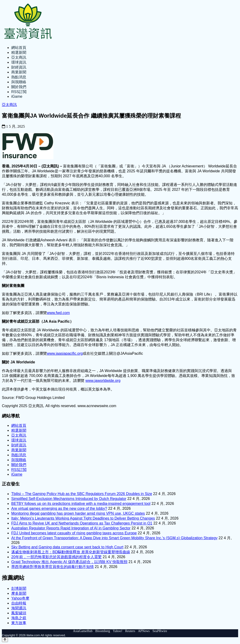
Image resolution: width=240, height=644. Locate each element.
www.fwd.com (58, 313)
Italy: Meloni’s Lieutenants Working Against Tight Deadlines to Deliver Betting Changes (83, 518)
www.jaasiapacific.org (65, 353)
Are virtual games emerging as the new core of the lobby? (59, 508)
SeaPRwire (160, 631)
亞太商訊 (19, 57)
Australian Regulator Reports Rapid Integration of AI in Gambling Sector (71, 528)
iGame (17, 96)
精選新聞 (19, 52)
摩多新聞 (19, 593)
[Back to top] (5, 640)
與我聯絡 (19, 82)
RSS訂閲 (19, 92)
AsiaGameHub (83, 631)
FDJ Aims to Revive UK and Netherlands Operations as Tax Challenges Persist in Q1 (82, 523)
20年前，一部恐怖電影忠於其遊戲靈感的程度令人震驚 (56, 557)
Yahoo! (118, 631)
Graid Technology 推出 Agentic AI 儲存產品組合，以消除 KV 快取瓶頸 (69, 562)
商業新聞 (19, 72)
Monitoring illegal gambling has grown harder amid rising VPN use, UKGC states (78, 513)
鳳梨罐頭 (19, 613)
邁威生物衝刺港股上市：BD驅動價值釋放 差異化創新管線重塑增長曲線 (71, 552)
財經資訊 (19, 67)
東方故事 (19, 623)
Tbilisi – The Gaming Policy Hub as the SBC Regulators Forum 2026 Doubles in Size (82, 494)
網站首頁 (19, 48)
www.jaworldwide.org (103, 381)
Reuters (130, 631)
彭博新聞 (19, 588)
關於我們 (19, 87)
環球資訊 (19, 62)
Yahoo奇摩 (20, 598)
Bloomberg (103, 631)
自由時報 (19, 603)
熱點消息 (19, 77)
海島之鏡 (19, 618)
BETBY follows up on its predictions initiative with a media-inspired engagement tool (81, 504)
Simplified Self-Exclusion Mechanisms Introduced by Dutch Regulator (69, 499)
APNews (144, 631)
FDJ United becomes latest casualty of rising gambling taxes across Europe (74, 533)
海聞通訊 (19, 608)
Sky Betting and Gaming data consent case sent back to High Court (67, 547)
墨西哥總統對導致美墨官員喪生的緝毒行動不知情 (52, 567)
